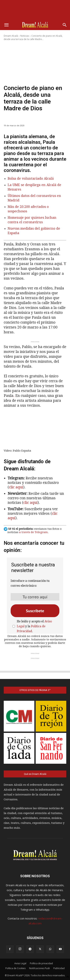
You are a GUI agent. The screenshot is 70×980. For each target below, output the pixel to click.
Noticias (25, 36)
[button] (6, 25)
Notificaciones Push (39, 968)
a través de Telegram (33, 532)
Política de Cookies (15, 968)
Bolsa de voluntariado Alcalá (31, 179)
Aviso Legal (20, 963)
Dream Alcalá (11, 36)
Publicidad (59, 968)
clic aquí (16, 487)
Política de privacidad (41, 963)
